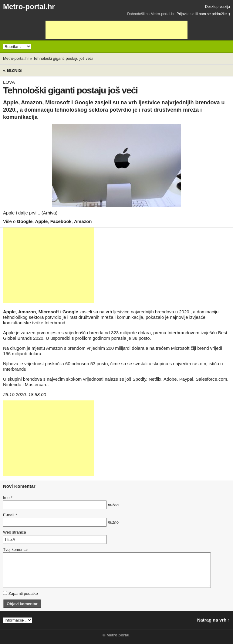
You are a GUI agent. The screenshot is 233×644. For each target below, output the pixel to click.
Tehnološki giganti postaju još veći (63, 58)
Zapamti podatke (20, 593)
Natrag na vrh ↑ (214, 620)
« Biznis (12, 70)
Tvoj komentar (15, 550)
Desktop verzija (218, 7)
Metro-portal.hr (29, 7)
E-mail (10, 515)
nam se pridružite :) (214, 14)
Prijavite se (186, 14)
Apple (42, 221)
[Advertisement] (116, 30)
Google (25, 221)
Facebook (61, 221)
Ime (8, 498)
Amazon (83, 221)
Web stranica (15, 532)
